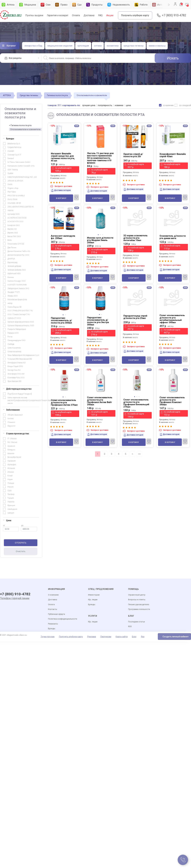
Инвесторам (94, 595)
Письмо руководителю (139, 604)
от (11, 528)
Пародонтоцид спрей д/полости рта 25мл (135, 317)
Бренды (92, 604)
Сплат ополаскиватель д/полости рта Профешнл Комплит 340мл (172, 401)
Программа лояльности (139, 609)
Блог (134, 637)
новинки (119, 105)
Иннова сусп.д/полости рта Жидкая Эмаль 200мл (100, 240)
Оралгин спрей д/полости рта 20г (133, 155)
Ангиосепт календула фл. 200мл (63, 237)
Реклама (92, 637)
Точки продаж (48, 637)
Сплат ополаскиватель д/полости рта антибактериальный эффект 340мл (172, 319)
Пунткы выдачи (34, 15)
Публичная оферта (56, 614)
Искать (173, 58)
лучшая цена (89, 105)
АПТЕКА (7, 95)
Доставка (89, 15)
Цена (7, 520)
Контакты (53, 609)
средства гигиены (134, 46)
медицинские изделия (60, 46)
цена (128, 105)
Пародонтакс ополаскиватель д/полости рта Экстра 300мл (98, 321)
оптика (98, 46)
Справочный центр (137, 595)
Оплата (76, 15)
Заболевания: (12, 410)
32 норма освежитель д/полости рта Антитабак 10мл (135, 238)
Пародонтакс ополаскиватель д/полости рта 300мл (61, 320)
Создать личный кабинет (176, 637)
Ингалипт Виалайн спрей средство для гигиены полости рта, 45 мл (63, 157)
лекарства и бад (33, 46)
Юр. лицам (93, 600)
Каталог (11, 46)
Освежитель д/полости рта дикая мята (173, 237)
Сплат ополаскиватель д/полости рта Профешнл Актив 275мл (64, 403)
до (29, 528)
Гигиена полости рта (57, 95)
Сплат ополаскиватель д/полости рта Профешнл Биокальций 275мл (136, 403)
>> (139, 454)
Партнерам (106, 637)
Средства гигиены (29, 95)
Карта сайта (122, 637)
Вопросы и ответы (137, 600)
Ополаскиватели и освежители (25, 129)
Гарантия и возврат (58, 15)
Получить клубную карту (135, 15)
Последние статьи (137, 622)
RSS (130, 626)
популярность (105, 105)
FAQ (100, 15)
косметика (113, 46)
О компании (53, 595)
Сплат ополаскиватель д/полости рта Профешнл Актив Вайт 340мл (100, 401)
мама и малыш (157, 46)
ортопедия (83, 46)
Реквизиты (53, 624)
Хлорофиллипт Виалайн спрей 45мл (173, 155)
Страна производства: (16, 434)
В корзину (61, 198)
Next (169, 5)
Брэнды (9, 139)
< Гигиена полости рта (20, 125)
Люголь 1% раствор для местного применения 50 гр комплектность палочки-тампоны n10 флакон (100, 158)
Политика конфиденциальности (63, 619)
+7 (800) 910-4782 (174, 15)
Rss (143, 637)
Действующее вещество (17, 389)
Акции (110, 15)
